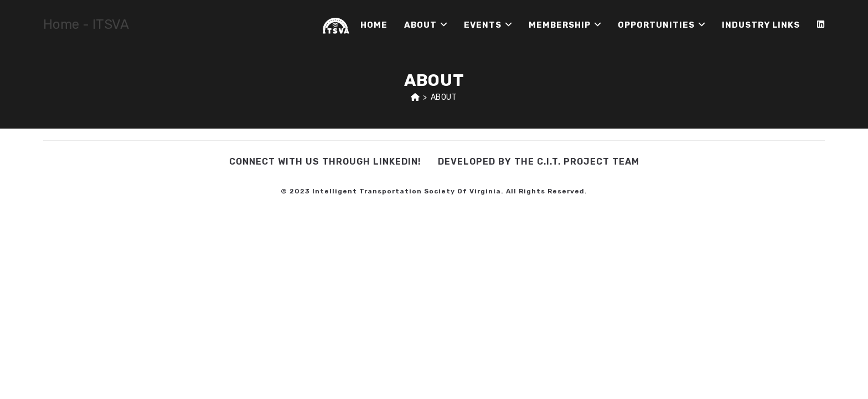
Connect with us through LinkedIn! (325, 162)
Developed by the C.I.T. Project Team (539, 162)
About (444, 97)
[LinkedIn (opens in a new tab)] (821, 24)
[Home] (415, 97)
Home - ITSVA (86, 24)
